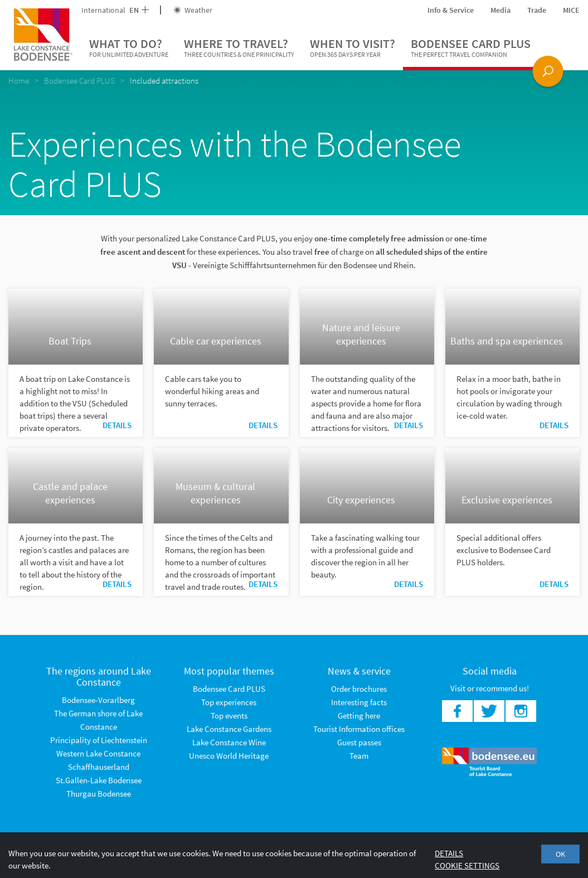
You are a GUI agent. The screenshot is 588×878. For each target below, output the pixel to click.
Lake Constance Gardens (229, 729)
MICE (571, 10)
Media (500, 10)
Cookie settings (467, 865)
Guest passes (359, 742)
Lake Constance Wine (229, 742)
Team (359, 756)
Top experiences (229, 702)
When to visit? (353, 48)
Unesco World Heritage (229, 756)
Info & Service (451, 10)
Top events (229, 716)
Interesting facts (359, 702)
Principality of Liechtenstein (99, 740)
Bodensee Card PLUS (471, 48)
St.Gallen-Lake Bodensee (99, 780)
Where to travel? (239, 48)
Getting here (359, 716)
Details (117, 425)
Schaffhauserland (99, 767)
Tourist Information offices (359, 729)
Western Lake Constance (98, 753)
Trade (537, 10)
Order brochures (359, 689)
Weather (193, 10)
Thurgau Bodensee (99, 794)
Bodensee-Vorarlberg (98, 700)
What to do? (129, 48)
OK (560, 854)
